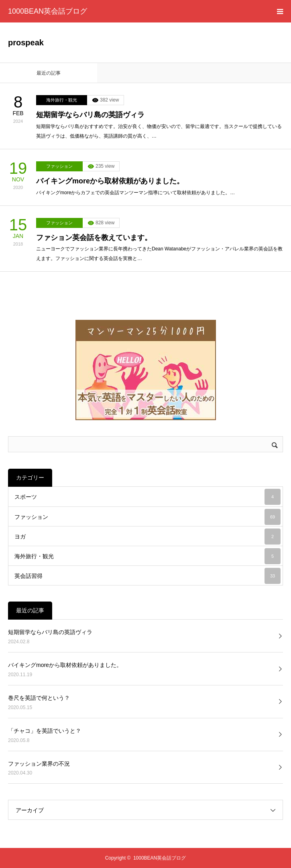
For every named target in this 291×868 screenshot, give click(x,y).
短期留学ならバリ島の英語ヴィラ (90, 115)
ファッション (59, 166)
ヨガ (148, 537)
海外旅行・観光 (62, 100)
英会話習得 (148, 576)
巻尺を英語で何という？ (39, 698)
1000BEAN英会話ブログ (48, 11)
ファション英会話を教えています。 (94, 238)
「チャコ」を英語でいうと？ (45, 731)
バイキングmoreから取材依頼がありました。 (110, 181)
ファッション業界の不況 (39, 764)
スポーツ (148, 497)
